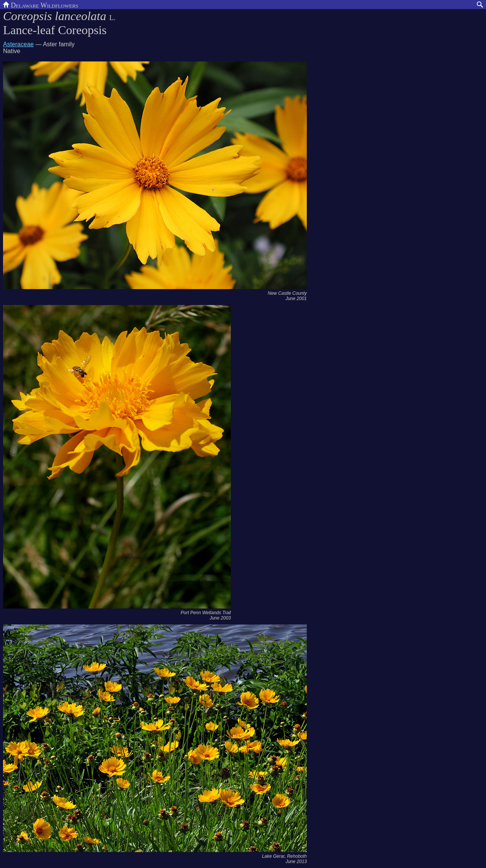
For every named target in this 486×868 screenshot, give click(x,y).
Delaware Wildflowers (41, 5)
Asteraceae (18, 44)
